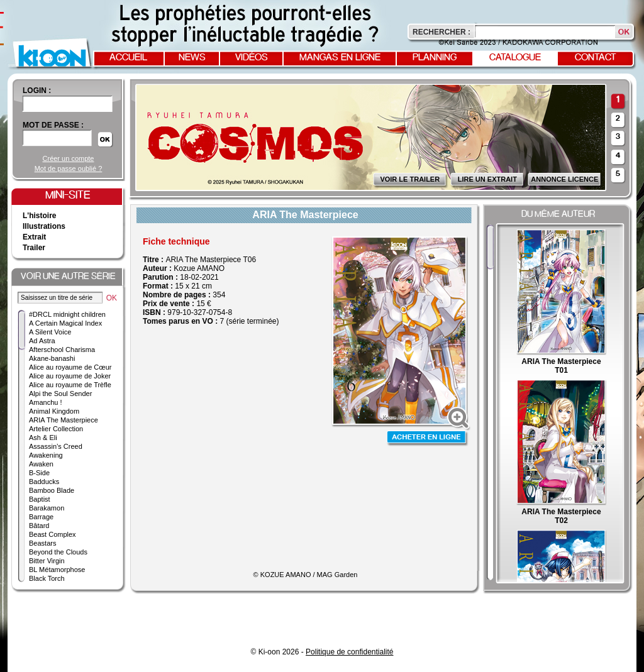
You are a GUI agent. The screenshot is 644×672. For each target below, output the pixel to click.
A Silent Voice (50, 332)
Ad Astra (42, 341)
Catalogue (515, 58)
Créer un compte (69, 158)
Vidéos (252, 58)
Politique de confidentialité (349, 652)
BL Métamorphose (57, 570)
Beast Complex (53, 534)
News (192, 58)
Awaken (41, 464)
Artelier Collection (56, 429)
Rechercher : (441, 32)
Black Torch (47, 578)
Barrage (41, 517)
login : (37, 91)
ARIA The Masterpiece (64, 420)
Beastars (42, 543)
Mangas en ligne (340, 58)
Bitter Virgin (47, 561)
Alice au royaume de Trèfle (70, 385)
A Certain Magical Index (65, 323)
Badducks (44, 482)
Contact (596, 58)
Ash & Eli (43, 438)
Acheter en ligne (428, 438)
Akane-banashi (52, 358)
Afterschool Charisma (62, 350)
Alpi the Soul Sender (60, 394)
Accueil (128, 58)
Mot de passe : (53, 125)
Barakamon (47, 508)
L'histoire (40, 216)
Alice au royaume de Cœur (70, 367)
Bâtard (39, 526)
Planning (435, 58)
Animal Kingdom (54, 411)
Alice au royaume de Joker (70, 376)
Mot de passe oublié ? (69, 168)
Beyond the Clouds (58, 552)
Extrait (34, 237)
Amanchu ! (46, 402)
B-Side (39, 473)
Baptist (40, 499)
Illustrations (44, 226)
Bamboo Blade (52, 490)
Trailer (34, 248)
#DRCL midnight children (67, 314)
